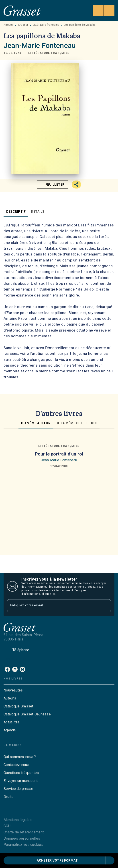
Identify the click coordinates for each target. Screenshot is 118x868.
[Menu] (104, 11)
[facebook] (7, 669)
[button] (49, 53)
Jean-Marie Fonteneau (40, 45)
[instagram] (15, 669)
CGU (7, 826)
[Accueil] (22, 11)
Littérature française (46, 25)
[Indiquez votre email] (53, 606)
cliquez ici (48, 594)
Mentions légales (18, 820)
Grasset (23, 25)
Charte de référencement (24, 832)
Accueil (8, 25)
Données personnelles (22, 838)
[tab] (16, 212)
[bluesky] (22, 669)
